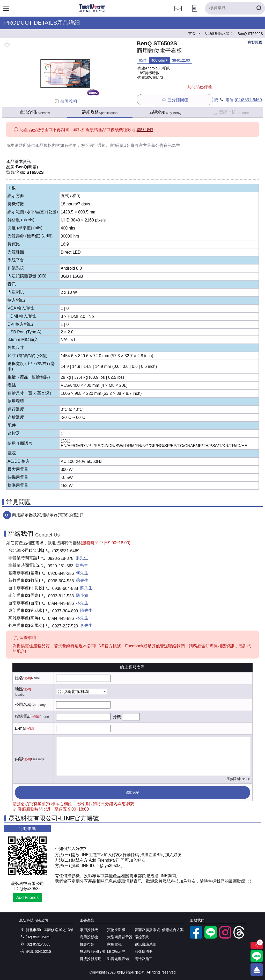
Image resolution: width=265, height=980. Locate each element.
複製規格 (255, 42)
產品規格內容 (48, 145)
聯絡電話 (23, 716)
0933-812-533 (61, 596)
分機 (117, 717)
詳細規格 (100, 112)
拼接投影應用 (91, 959)
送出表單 (132, 792)
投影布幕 (87, 944)
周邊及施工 (144, 959)
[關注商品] (257, 945)
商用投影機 (89, 937)
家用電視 (114, 944)
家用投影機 (89, 930)
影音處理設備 (118, 959)
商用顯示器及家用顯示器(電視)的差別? (48, 515)
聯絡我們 (145, 130)
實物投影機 (116, 930)
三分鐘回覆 (175, 100)
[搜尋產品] (235, 8)
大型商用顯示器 (120, 937)
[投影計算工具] (195, 13)
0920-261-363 (61, 566)
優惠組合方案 (173, 930)
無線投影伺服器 (92, 952)
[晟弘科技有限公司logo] (92, 12)
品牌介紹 (165, 112)
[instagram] (225, 937)
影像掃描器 (144, 952)
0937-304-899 (65, 611)
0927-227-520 (65, 626)
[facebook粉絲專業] (196, 937)
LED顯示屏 (116, 952)
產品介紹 (35, 112)
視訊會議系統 (145, 944)
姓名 (19, 678)
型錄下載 (231, 113)
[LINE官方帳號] (211, 937)
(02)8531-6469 (248, 100)
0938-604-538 (61, 581)
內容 (19, 759)
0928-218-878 (61, 558)
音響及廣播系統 (147, 930)
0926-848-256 (61, 573)
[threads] (240, 937)
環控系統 (142, 937)
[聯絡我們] (178, 13)
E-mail (21, 728)
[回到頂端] (257, 970)
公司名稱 (23, 704)
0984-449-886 (61, 603)
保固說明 (66, 101)
